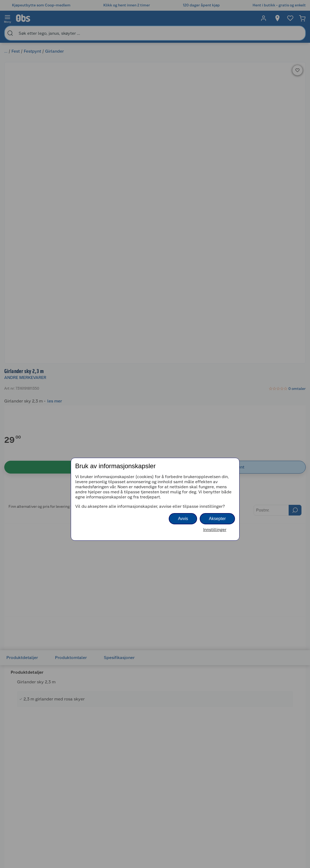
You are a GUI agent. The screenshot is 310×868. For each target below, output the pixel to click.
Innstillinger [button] (215, 530)
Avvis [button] (183, 519)
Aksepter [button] (217, 519)
